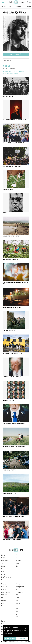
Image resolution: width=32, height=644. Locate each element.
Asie (17, 589)
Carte (11, 6)
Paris (3, 603)
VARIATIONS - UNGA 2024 (8, 400)
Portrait (18, 555)
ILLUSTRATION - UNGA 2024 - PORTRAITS (12, 377)
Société (14, 74)
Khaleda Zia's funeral (8, 96)
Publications (19, 6)
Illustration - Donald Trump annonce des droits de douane (15, 283)
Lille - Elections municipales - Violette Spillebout (15, 120)
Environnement (7, 72)
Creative (3, 572)
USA (17, 600)
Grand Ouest (4, 587)
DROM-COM (4, 595)
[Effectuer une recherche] (27, 2)
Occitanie (4, 589)
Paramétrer (22, 639)
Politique (7, 74)
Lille (27, 72)
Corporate (19, 558)
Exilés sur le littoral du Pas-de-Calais (12, 354)
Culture (3, 566)
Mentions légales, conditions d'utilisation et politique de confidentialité (16, 642)
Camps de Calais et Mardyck (9, 470)
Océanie (18, 595)
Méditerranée (19, 592)
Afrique (18, 584)
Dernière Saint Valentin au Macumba (12, 307)
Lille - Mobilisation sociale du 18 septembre (13, 143)
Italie (17, 614)
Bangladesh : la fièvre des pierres (11, 236)
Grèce (17, 617)
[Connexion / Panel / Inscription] (30, 2)
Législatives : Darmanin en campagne (12, 540)
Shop (17, 566)
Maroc (18, 609)
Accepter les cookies (10, 639)
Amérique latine (20, 587)
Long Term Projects (6, 577)
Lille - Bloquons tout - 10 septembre (12, 166)
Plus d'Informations (8, 633)
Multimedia (19, 561)
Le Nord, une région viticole (10, 493)
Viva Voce (5, 213)
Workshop (19, 563)
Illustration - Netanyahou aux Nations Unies (14, 424)
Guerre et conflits (19, 72)
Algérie (18, 611)
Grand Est (4, 584)
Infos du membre (8, 60)
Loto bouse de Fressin (8, 189)
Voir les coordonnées (16, 54)
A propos (28, 6)
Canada (18, 598)
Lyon (2, 606)
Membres (3, 6)
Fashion (3, 574)
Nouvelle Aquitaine (6, 592)
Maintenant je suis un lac (9, 330)
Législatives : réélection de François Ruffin (13, 517)
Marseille (4, 600)
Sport (3, 563)
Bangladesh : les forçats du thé (10, 259)
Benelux (18, 603)
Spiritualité (4, 569)
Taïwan (18, 606)
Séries (6, 68)
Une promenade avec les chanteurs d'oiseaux (14, 447)
